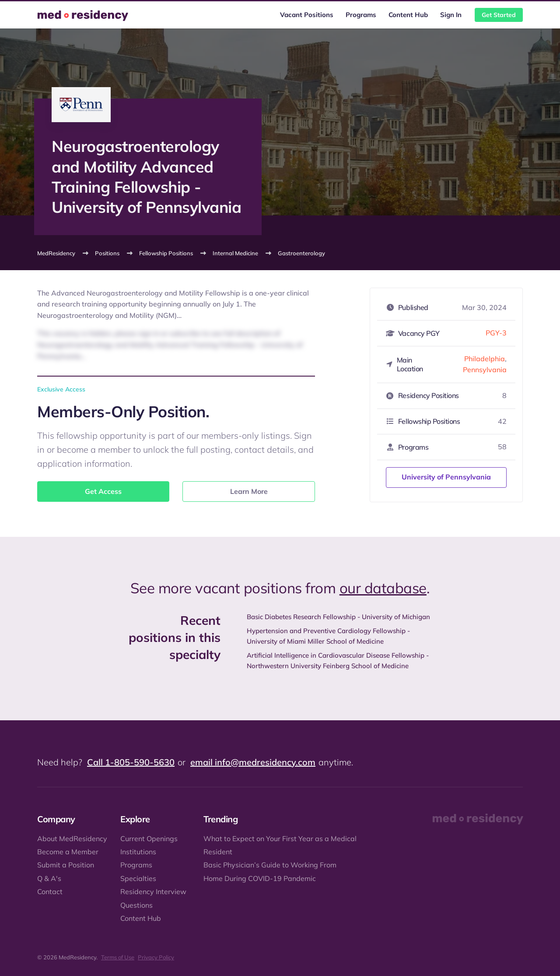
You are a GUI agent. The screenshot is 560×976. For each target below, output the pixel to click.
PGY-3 (496, 333)
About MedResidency (72, 839)
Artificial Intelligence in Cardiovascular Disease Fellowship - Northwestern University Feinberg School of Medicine (338, 661)
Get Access (103, 491)
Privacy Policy (156, 957)
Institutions (138, 852)
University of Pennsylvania (446, 477)
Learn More (249, 491)
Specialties (138, 878)
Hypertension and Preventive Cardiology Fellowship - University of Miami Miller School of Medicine (328, 636)
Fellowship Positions (166, 253)
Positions (107, 253)
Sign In (451, 15)
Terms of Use (118, 957)
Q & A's (49, 878)
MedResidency (56, 253)
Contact (50, 891)
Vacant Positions (307, 15)
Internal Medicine (235, 253)
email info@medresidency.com (253, 762)
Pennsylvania (485, 370)
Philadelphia (485, 359)
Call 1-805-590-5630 (131, 762)
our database (383, 588)
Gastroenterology (301, 253)
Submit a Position (66, 865)
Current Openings (149, 839)
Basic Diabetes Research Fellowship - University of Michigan (338, 617)
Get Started (499, 15)
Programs (361, 15)
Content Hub (408, 15)
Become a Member (68, 852)
